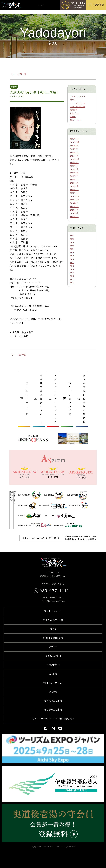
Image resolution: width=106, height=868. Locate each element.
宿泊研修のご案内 (53, 710)
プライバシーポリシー (53, 683)
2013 (72, 276)
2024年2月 (74, 186)
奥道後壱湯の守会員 (53, 620)
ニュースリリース (78, 103)
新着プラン (75, 113)
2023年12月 (75, 193)
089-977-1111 (52, 591)
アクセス (53, 647)
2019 (72, 256)
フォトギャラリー (53, 611)
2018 (72, 259)
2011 (72, 283)
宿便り (73, 100)
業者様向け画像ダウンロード (41, 399)
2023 (72, 242)
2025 (72, 236)
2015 (72, 269)
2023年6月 (74, 213)
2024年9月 (74, 163)
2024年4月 (74, 180)
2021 (72, 249)
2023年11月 (75, 196)
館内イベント (76, 120)
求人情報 (53, 692)
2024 (72, 239)
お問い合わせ (53, 665)
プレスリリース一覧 (27, 399)
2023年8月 (74, 207)
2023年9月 (74, 203)
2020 (72, 253)
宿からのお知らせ (78, 107)
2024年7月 (74, 169)
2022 (72, 246)
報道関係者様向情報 (53, 638)
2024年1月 (74, 190)
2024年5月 (74, 176)
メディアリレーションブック (55, 399)
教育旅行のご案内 (53, 701)
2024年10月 (75, 159)
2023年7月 (74, 210)
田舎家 (73, 117)
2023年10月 (75, 200)
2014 (72, 273)
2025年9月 (74, 146)
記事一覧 (22, 74)
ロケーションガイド (70, 399)
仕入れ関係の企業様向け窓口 (84, 399)
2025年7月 (74, 149)
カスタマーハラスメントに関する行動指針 (53, 719)
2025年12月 (75, 139)
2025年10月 (75, 142)
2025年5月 (74, 153)
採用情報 (74, 110)
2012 (72, 280)
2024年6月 (74, 173)
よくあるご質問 (53, 656)
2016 (72, 266)
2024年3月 (74, 183)
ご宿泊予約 (98, 5)
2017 (72, 263)
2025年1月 (74, 156)
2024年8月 (74, 166)
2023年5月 (74, 217)
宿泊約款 (53, 674)
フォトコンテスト (78, 96)
